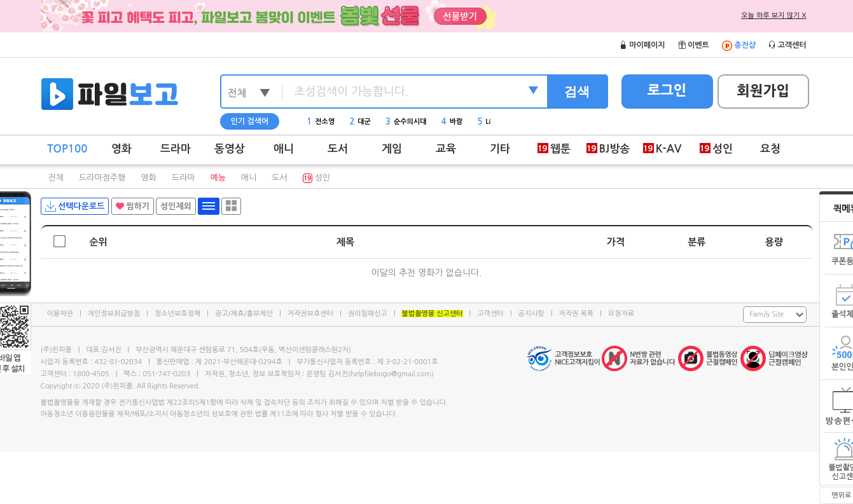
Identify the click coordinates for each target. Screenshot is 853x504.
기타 (500, 149)
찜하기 (133, 206)
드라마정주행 (102, 178)
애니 (284, 149)
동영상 (230, 149)
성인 (316, 178)
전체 (56, 178)
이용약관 (60, 314)
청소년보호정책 (177, 314)
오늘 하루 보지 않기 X (773, 16)
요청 (770, 149)
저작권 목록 (576, 314)
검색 (577, 92)
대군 (360, 122)
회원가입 (763, 91)
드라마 (176, 149)
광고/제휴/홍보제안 (244, 314)
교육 (446, 149)
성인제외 (176, 206)
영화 (121, 149)
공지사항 (531, 314)
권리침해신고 (368, 314)
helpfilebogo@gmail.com (391, 374)
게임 (392, 149)
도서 (338, 149)
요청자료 (621, 314)
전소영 (321, 122)
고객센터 (490, 314)
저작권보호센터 (310, 314)
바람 (452, 122)
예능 (218, 178)
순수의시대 (406, 122)
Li (484, 122)
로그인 (667, 90)
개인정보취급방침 (114, 314)
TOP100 (67, 149)
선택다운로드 (75, 207)
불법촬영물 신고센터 (432, 314)
